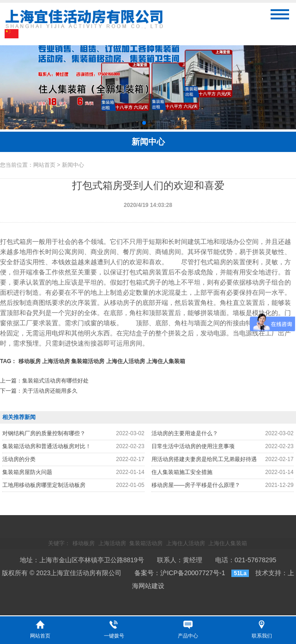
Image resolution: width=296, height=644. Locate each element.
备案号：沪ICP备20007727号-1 (180, 573)
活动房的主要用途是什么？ (185, 433)
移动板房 (30, 361)
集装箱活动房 (88, 361)
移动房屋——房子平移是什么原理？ (196, 485)
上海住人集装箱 (166, 361)
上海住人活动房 (126, 361)
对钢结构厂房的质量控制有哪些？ (44, 433)
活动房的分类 (19, 459)
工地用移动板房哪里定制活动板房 (44, 485)
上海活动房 (56, 361)
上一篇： (44, 381)
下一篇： (39, 391)
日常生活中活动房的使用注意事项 (193, 446)
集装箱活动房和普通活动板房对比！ (47, 446)
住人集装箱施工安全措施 (182, 472)
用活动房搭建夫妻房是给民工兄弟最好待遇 (204, 459)
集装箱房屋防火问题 (27, 472)
